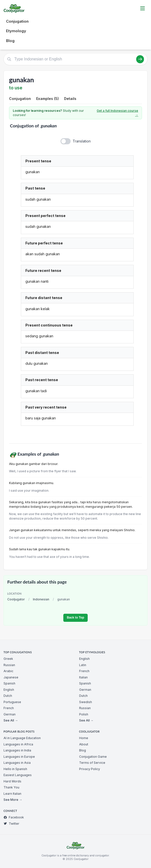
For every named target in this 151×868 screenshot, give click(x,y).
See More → (13, 800)
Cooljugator (16, 599)
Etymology (16, 31)
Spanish (9, 683)
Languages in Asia (17, 763)
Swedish (86, 702)
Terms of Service (92, 763)
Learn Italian (12, 794)
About (84, 744)
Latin (83, 665)
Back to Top (75, 618)
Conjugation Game (93, 757)
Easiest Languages (18, 775)
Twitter (11, 824)
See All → (11, 720)
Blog (10, 41)
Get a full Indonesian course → (117, 113)
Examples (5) (47, 99)
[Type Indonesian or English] (75, 59)
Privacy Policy (90, 769)
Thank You (11, 787)
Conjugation (17, 21)
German (10, 714)
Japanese (11, 677)
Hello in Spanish (15, 769)
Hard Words (12, 781)
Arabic (8, 671)
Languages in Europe (19, 757)
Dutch (8, 696)
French (9, 708)
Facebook (14, 817)
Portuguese (12, 702)
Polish (84, 714)
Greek (8, 659)
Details (70, 99)
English (9, 690)
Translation (82, 141)
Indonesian (41, 599)
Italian (83, 677)
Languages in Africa (18, 744)
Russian (9, 665)
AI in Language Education (22, 738)
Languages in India (17, 750)
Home (84, 738)
